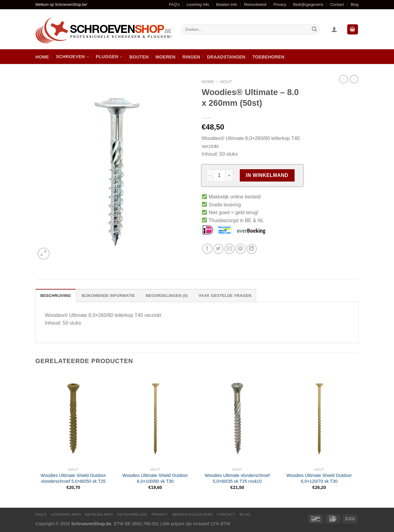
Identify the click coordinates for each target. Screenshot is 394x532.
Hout (226, 82)
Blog (355, 4)
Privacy (280, 4)
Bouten (139, 57)
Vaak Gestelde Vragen (225, 296)
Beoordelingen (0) (167, 296)
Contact (337, 4)
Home (42, 57)
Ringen (191, 57)
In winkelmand (267, 175)
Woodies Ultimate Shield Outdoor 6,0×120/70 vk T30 (319, 478)
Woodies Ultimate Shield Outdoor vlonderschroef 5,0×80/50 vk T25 (73, 478)
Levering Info (198, 4)
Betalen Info (227, 4)
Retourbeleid (255, 4)
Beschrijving (56, 296)
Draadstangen (226, 57)
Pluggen (109, 57)
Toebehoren (268, 57)
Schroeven (72, 57)
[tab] (56, 295)
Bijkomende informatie (108, 296)
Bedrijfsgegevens (308, 4)
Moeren (165, 57)
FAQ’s (174, 4)
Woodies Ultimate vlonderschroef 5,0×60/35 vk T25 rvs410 (237, 478)
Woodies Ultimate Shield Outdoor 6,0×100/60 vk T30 (155, 478)
